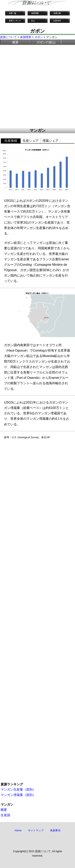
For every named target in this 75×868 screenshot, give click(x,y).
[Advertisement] (37, 87)
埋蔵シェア (50, 141)
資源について (8, 37)
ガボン (39, 37)
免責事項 (55, 830)
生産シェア (31, 141)
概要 (15, 42)
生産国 (5, 815)
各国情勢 (26, 37)
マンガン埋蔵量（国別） (18, 795)
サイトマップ (36, 830)
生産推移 (11, 141)
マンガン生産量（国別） (18, 789)
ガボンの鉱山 (46, 42)
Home (18, 830)
